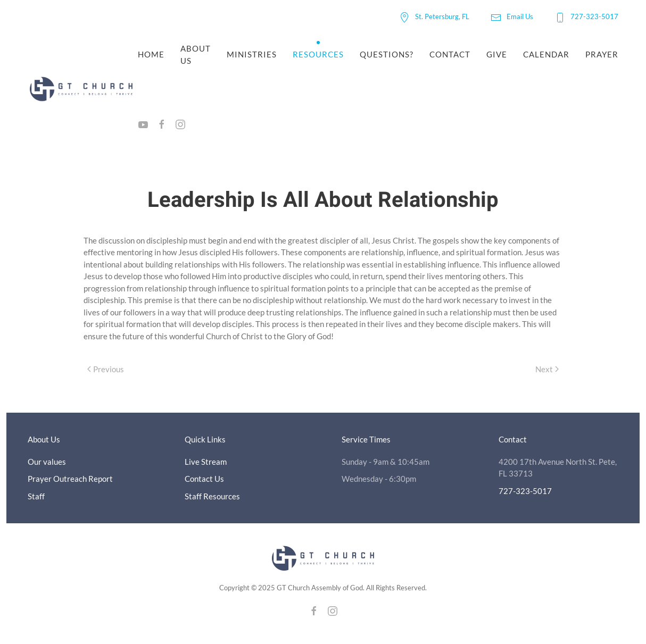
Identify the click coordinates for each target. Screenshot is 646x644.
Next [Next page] (547, 369)
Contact (450, 54)
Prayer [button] (602, 54)
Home (151, 54)
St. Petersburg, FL (434, 16)
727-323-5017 (586, 16)
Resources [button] (318, 54)
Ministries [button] (252, 54)
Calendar (546, 54)
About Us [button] (196, 55)
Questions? (387, 54)
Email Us (512, 16)
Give (497, 54)
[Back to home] (83, 89)
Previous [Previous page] (106, 369)
